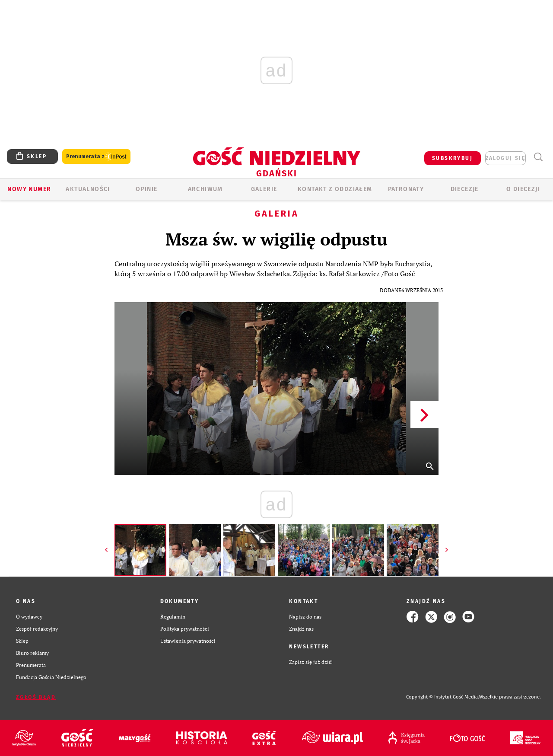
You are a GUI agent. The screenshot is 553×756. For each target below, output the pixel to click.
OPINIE (146, 189)
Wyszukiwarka (538, 157)
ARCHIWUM (205, 189)
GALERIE (264, 189)
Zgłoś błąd (36, 697)
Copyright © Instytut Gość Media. (443, 697)
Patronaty (406, 189)
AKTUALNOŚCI (88, 189)
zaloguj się (505, 158)
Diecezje (465, 189)
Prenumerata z (96, 157)
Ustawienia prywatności (188, 641)
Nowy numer (29, 189)
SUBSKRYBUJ (452, 158)
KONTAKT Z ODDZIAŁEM (335, 189)
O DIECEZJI (523, 189)
